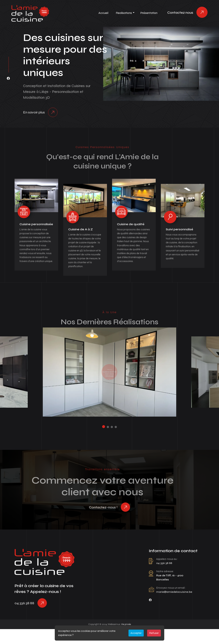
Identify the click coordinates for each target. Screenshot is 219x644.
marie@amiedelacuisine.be (175, 605)
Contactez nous (180, 13)
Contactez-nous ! (102, 519)
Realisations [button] (124, 13)
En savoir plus (34, 113)
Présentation (149, 13)
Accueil (103, 13)
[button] (103, 438)
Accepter (136, 633)
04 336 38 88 (24, 617)
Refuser (154, 633)
